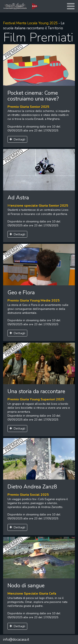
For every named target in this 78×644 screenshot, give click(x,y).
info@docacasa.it (16, 640)
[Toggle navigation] (71, 6)
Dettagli (17, 139)
